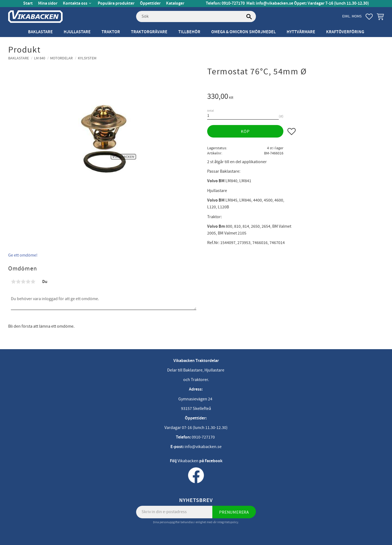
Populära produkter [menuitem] (116, 3)
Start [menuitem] (28, 3)
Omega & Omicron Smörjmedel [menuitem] (244, 32)
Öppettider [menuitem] (150, 3)
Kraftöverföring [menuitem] (345, 32)
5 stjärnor (33, 282)
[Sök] (249, 17)
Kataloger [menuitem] (175, 3)
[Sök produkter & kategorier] (196, 17)
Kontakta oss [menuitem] (75, 3)
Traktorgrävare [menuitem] (149, 32)
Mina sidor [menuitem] (48, 3)
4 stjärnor (28, 282)
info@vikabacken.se (275, 3)
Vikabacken (188, 461)
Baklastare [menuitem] (40, 32)
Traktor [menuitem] (111, 32)
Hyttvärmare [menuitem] (301, 32)
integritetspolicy (228, 522)
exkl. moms (352, 16)
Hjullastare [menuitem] (77, 32)
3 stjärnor (23, 282)
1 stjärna (13, 282)
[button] (369, 17)
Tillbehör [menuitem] (189, 32)
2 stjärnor (18, 282)
